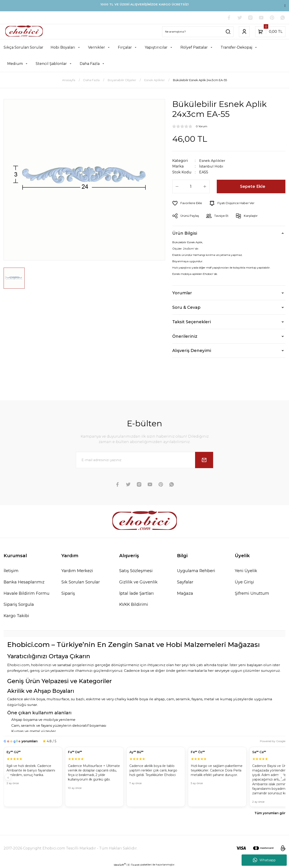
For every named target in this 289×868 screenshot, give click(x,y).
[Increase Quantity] (205, 186)
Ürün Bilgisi (185, 233)
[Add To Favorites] (187, 203)
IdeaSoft (120, 865)
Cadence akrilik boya (26, 699)
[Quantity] (191, 186)
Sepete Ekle (253, 186)
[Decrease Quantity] (177, 186)
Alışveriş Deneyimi (192, 350)
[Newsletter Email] (144, 460)
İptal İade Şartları (136, 593)
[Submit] (204, 460)
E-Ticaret (134, 865)
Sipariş (68, 593)
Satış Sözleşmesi (136, 571)
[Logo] (24, 32)
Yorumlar (182, 293)
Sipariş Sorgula (19, 604)
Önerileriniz (185, 336)
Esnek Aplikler (212, 161)
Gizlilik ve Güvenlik (139, 582)
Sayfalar (185, 582)
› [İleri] (281, 778)
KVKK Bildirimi (134, 604)
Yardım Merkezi (77, 571)
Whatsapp (264, 860)
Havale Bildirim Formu (27, 593)
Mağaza (185, 593)
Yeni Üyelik (246, 571)
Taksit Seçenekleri (192, 322)
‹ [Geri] (8, 778)
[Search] (198, 32)
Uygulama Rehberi (196, 571)
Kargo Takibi (16, 616)
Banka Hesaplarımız (24, 582)
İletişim (11, 571)
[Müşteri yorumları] (144, 777)
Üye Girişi (244, 582)
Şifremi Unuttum (252, 593)
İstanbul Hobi (212, 166)
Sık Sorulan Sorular (81, 582)
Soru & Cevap (186, 307)
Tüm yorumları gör (270, 813)
